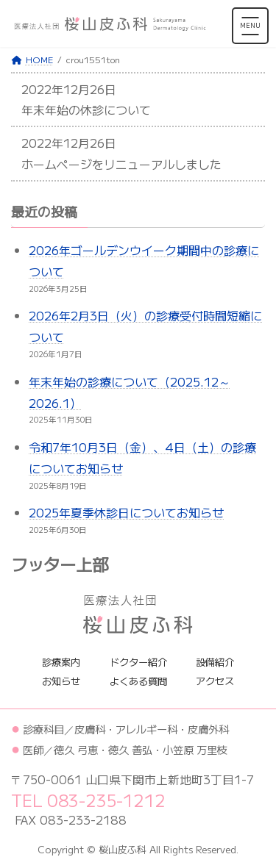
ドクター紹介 (138, 661)
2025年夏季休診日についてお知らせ (126, 512)
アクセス (215, 681)
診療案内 (61, 661)
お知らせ (61, 681)
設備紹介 (215, 661)
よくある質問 (138, 681)
